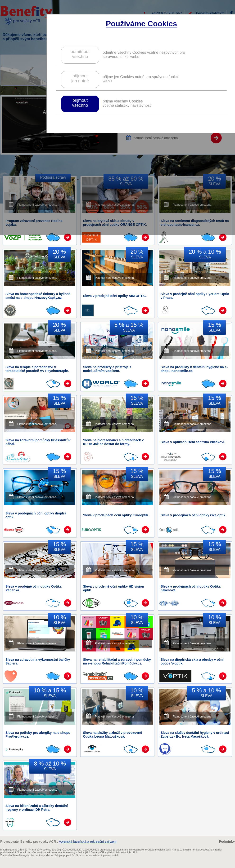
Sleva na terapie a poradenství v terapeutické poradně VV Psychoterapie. (37, 369)
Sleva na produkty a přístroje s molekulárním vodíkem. (107, 369)
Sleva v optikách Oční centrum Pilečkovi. (193, 442)
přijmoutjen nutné (80, 78)
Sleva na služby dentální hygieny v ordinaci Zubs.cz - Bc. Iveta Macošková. (195, 735)
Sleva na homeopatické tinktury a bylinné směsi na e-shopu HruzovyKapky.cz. (38, 296)
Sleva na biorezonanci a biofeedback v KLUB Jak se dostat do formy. (113, 442)
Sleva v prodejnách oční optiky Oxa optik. (193, 515)
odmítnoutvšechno (80, 54)
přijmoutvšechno (80, 103)
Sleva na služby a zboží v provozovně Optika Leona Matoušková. (112, 735)
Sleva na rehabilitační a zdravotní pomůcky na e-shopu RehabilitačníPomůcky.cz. (117, 661)
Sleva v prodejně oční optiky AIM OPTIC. (115, 296)
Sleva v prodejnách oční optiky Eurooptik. (116, 515)
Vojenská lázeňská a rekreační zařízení (88, 841)
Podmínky (227, 841)
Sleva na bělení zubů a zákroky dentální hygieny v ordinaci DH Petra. (37, 808)
